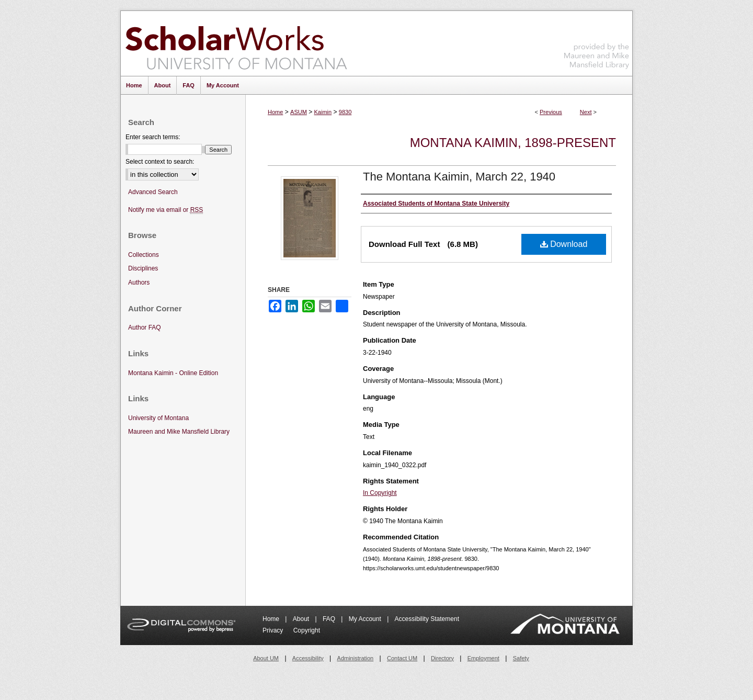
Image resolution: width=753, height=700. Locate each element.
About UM (266, 658)
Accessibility (308, 658)
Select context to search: (160, 162)
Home (275, 112)
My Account (366, 619)
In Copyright (380, 493)
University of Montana (158, 418)
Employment (483, 658)
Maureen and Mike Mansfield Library (597, 42)
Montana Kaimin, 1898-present (513, 143)
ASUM (299, 112)
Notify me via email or (166, 210)
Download (564, 244)
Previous (551, 112)
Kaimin (323, 112)
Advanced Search (153, 192)
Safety (521, 658)
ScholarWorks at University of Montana (236, 43)
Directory (442, 658)
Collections (144, 255)
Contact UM (402, 658)
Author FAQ (145, 328)
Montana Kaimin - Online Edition (173, 373)
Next (586, 112)
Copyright (307, 630)
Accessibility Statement (427, 619)
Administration (356, 658)
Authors (139, 283)
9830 (345, 112)
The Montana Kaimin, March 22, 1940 (459, 177)
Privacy (274, 630)
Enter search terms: (153, 137)
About (302, 619)
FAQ (330, 619)
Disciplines (143, 268)
